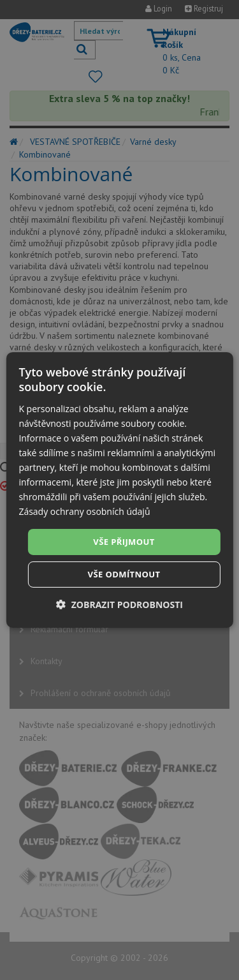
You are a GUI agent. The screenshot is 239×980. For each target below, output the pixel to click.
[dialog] (119, 490)
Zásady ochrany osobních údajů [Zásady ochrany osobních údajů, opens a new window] (84, 511)
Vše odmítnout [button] (124, 574)
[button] (119, 605)
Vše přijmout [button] (124, 541)
